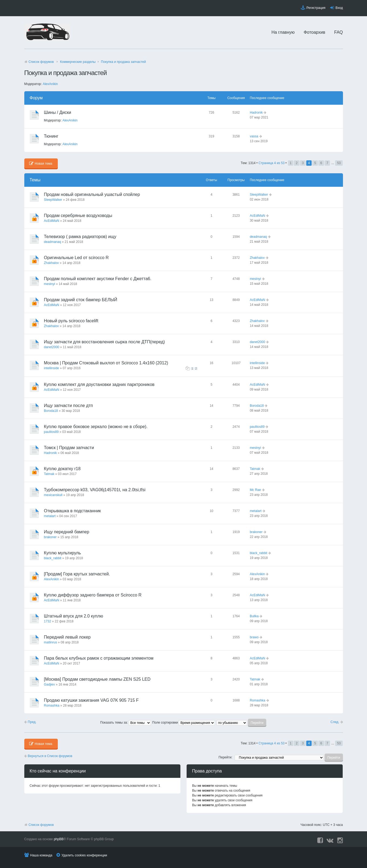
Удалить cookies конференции (84, 855)
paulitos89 (51, 432)
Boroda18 (51, 411)
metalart (50, 516)
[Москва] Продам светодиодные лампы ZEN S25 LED (97, 679)
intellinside (52, 368)
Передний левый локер (67, 637)
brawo (254, 637)
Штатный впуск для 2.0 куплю (74, 616)
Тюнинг (51, 136)
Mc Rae (255, 490)
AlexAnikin (50, 84)
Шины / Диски (58, 112)
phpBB (59, 839)
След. (337, 722)
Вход (339, 8)
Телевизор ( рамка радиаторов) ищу (80, 237)
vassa (254, 136)
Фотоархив (314, 32)
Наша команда (41, 855)
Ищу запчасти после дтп (69, 406)
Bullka (254, 616)
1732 (48, 621)
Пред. (30, 722)
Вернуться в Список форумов (48, 756)
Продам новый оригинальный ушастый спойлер (92, 194)
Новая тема (41, 164)
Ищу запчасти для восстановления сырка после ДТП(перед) (105, 342)
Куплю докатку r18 (62, 469)
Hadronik (256, 113)
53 (339, 163)
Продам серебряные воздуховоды (78, 216)
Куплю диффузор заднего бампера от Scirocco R (93, 595)
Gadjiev (50, 684)
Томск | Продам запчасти (69, 448)
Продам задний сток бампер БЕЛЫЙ (81, 300)
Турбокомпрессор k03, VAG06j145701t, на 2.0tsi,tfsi (95, 490)
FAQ (339, 32)
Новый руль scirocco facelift (71, 321)
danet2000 (52, 347)
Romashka (52, 706)
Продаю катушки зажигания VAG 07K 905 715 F (91, 700)
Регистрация (316, 8)
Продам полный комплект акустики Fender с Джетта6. (98, 279)
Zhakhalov (51, 263)
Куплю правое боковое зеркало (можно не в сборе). (96, 427)
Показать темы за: (125, 723)
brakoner (50, 537)
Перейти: (225, 757)
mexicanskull (53, 495)
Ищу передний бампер (67, 532)
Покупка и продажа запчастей (123, 62)
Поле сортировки (184, 723)
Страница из (272, 163)
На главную (283, 32)
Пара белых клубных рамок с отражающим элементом (99, 658)
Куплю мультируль (63, 553)
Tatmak (49, 474)
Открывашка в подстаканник (73, 511)
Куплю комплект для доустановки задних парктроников (99, 384)
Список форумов (41, 62)
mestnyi (50, 284)
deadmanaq (53, 242)
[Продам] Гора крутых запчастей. (77, 574)
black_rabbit (53, 558)
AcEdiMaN (52, 221)
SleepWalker (53, 200)
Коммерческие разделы (78, 62)
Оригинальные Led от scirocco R (76, 258)
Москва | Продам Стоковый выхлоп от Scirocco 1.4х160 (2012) (106, 363)
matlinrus (51, 642)
